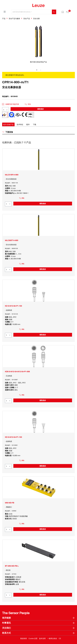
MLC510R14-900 (12, 175)
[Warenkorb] (74, 11)
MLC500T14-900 (12, 240)
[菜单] (5, 12)
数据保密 (24, 638)
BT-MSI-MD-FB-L (12, 566)
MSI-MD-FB (10, 503)
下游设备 (8, 132)
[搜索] (54, 12)
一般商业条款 (52, 638)
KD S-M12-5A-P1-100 (13, 437)
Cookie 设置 (33, 638)
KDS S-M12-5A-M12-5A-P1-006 (17, 372)
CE (60, 638)
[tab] (8, 124)
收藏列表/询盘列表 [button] (11, 104)
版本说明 (42, 638)
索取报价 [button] (41, 109)
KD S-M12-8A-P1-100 (13, 306)
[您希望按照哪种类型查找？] (32, 12)
